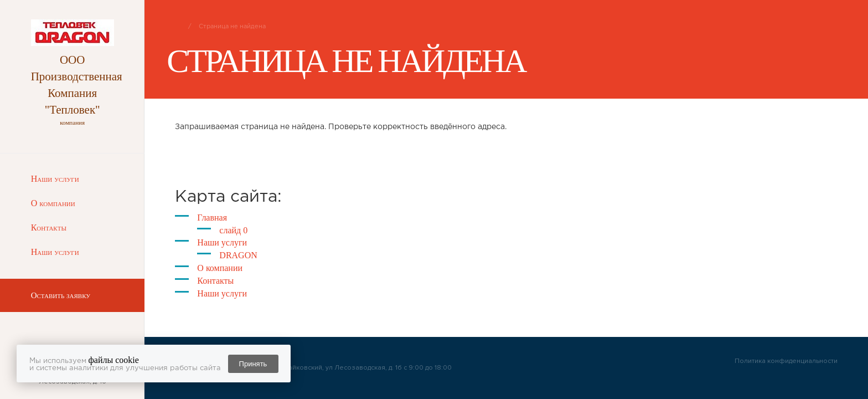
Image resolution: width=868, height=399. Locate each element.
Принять (253, 364)
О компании (53, 203)
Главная (212, 218)
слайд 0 (233, 230)
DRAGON (238, 255)
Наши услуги (55, 179)
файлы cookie (114, 360)
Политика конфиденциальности (786, 361)
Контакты (49, 227)
